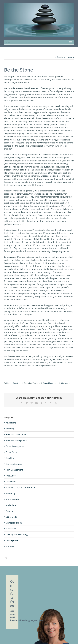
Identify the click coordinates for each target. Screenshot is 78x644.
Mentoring (11, 493)
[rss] (6, 558)
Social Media (12, 517)
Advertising (11, 423)
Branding (10, 429)
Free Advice (11, 476)
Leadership (11, 481)
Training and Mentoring (17, 534)
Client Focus (11, 452)
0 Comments (66, 383)
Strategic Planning (14, 523)
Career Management (51, 383)
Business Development (16, 434)
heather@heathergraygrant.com (27, 620)
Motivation (11, 505)
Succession (11, 529)
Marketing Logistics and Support (21, 487)
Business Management (16, 440)
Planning (10, 511)
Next (70, 57)
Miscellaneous (12, 499)
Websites (10, 546)
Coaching (10, 458)
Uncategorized (12, 540)
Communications (14, 464)
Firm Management (14, 470)
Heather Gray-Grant (14, 383)
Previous (61, 57)
